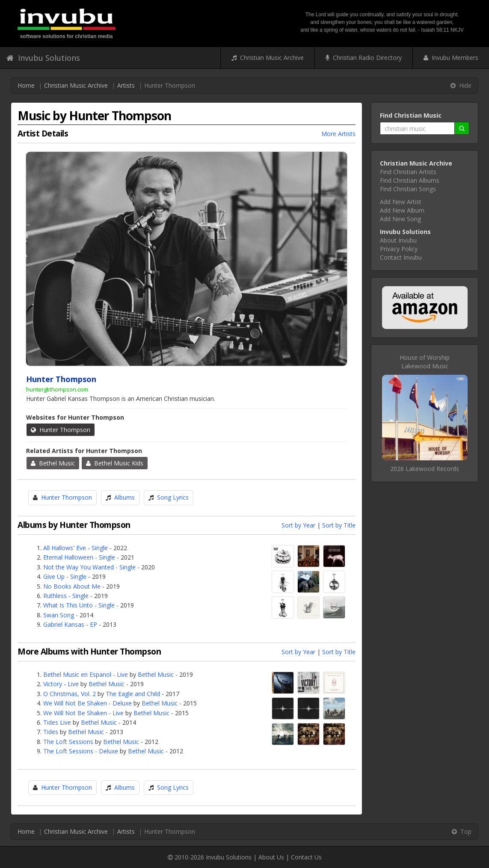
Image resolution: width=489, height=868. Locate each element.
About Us (271, 857)
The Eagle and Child (133, 694)
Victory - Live (61, 684)
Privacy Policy (399, 249)
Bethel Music (53, 463)
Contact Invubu (401, 257)
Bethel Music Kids (115, 463)
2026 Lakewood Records (425, 469)
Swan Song (59, 615)
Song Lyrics (173, 497)
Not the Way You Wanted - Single (89, 567)
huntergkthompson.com (57, 389)
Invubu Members (451, 58)
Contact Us (306, 857)
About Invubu (398, 240)
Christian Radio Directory (364, 58)
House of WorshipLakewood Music (425, 362)
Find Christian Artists (408, 172)
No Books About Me (72, 586)
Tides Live (57, 722)
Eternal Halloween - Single (79, 557)
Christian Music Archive (268, 58)
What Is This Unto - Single (79, 605)
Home (26, 85)
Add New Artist (401, 202)
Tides (51, 732)
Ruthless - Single (66, 596)
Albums (124, 497)
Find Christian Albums (410, 180)
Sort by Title (339, 525)
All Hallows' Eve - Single (76, 548)
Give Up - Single (65, 576)
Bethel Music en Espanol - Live (86, 674)
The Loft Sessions (68, 742)
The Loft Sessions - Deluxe (81, 751)
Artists (126, 85)
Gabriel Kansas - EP (70, 624)
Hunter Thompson (61, 430)
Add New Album (402, 210)
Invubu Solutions (43, 58)
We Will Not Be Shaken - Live (83, 713)
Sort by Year (298, 525)
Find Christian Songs (408, 189)
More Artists (338, 134)
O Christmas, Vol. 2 (70, 694)
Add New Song (400, 219)
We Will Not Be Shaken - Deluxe (87, 703)
